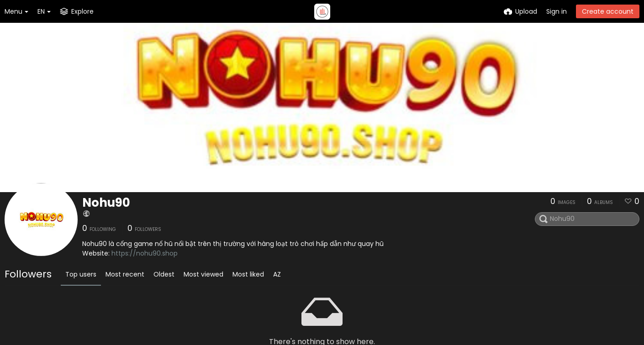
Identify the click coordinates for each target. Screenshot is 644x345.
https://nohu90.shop (145, 253)
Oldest (164, 274)
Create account (608, 11)
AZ (277, 274)
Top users (81, 274)
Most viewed (203, 274)
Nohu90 (106, 203)
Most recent (125, 274)
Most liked (248, 274)
